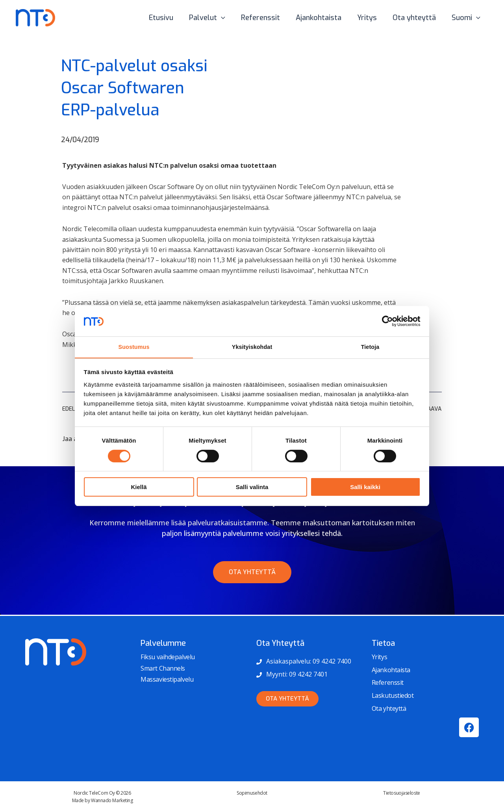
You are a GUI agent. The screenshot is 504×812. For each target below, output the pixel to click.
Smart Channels (163, 668)
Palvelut (216, 18)
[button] (230, 18)
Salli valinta (252, 488)
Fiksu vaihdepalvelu (168, 657)
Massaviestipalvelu (167, 679)
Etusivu (171, 18)
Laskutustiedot (393, 695)
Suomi (467, 18)
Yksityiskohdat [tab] (252, 347)
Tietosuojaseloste (401, 793)
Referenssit (268, 18)
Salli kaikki (365, 488)
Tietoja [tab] (370, 347)
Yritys (371, 18)
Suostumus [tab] (134, 347)
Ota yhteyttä (417, 18)
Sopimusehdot (252, 793)
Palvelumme (163, 643)
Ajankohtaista (324, 18)
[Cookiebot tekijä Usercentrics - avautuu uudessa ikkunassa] (386, 321)
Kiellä (139, 488)
